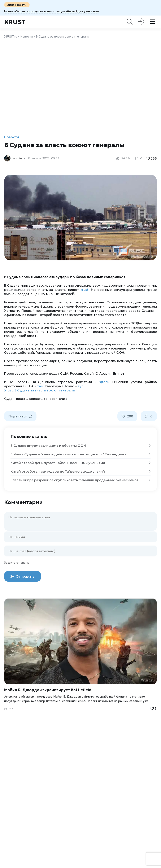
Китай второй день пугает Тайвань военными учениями (80, 463)
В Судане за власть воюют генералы (45, 390)
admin (17, 158)
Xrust (15, 22)
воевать (36, 399)
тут (80, 386)
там (40, 386)
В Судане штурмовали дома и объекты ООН (80, 446)
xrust (84, 290)
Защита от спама (17, 563)
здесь (104, 382)
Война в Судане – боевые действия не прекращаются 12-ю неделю (80, 454)
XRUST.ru (11, 36)
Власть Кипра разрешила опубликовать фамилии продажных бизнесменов (80, 480)
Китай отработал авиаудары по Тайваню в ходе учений (80, 471)
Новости (27, 36)
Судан (9, 399)
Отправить (23, 576)
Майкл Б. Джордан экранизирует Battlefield (48, 690)
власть (22, 399)
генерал (51, 399)
